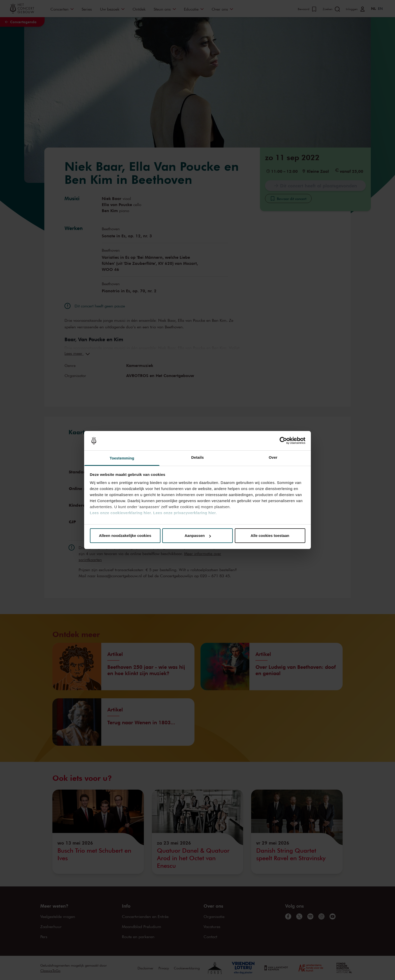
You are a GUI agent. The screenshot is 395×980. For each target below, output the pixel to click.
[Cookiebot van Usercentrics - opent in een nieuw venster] (283, 441)
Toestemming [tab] (122, 458)
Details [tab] (197, 457)
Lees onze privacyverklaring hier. (185, 513)
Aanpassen (198, 536)
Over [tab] (273, 457)
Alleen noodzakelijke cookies (125, 536)
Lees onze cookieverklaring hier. (121, 513)
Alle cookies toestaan (270, 536)
